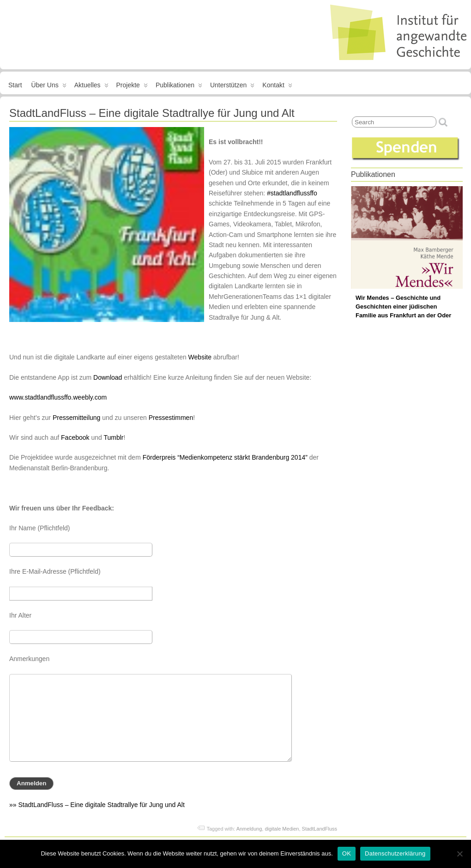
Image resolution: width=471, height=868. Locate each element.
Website (200, 357)
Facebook (75, 437)
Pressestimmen (171, 418)
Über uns (49, 87)
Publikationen (179, 87)
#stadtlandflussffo (292, 193)
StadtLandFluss (320, 829)
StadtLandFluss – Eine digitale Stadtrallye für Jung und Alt (152, 113)
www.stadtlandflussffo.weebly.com (58, 397)
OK (347, 853)
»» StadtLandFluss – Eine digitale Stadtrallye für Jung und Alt (97, 805)
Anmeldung (249, 829)
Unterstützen (232, 87)
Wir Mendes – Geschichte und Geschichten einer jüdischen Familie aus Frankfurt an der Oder (403, 307)
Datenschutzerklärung (395, 853)
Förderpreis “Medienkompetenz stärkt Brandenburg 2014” (225, 457)
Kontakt (277, 87)
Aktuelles (91, 87)
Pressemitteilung (77, 418)
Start (15, 85)
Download (108, 377)
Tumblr (113, 437)
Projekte (132, 87)
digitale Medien (282, 829)
